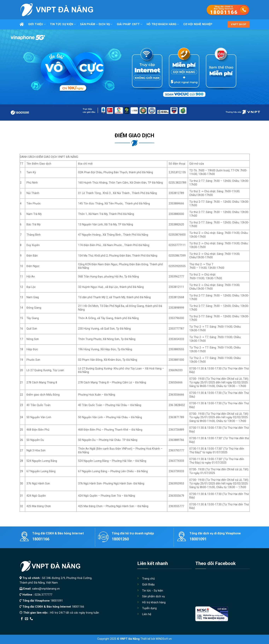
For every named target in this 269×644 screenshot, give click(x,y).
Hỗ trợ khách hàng (163, 24)
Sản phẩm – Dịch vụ (96, 24)
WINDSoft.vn (164, 639)
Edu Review (27, 624)
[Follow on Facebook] (22, 619)
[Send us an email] (26, 619)
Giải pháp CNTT (130, 24)
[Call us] (31, 619)
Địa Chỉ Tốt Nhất (63, 624)
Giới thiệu (37, 24)
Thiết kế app (44, 624)
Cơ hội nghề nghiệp (198, 24)
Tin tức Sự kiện (63, 24)
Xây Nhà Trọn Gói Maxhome (93, 624)
